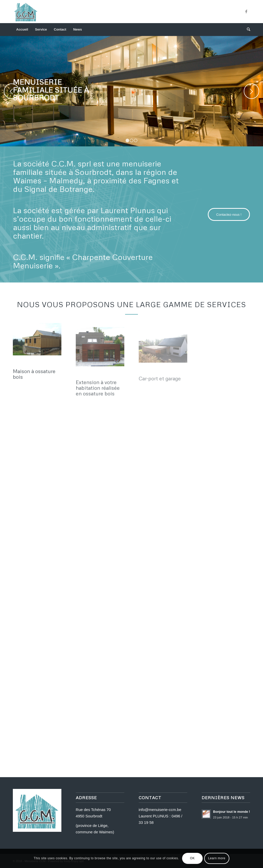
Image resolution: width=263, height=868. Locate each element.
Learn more (217, 858)
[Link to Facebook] (246, 12)
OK (192, 858)
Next (251, 91)
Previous (12, 91)
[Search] (247, 30)
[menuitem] (22, 30)
